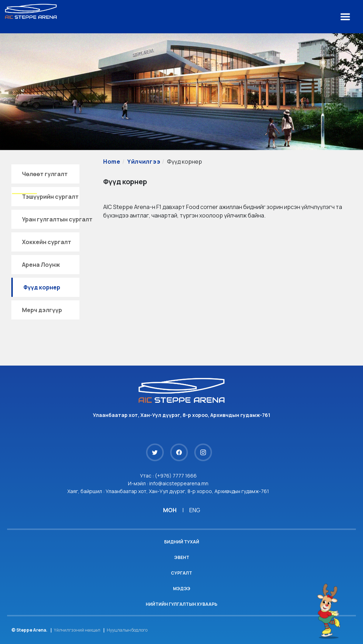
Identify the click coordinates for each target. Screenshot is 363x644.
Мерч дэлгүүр (42, 310)
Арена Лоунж (41, 265)
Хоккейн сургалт (47, 242)
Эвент (182, 557)
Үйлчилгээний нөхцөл (77, 630)
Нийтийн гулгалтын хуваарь (181, 604)
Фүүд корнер (42, 287)
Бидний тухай (182, 542)
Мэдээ (182, 589)
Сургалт (181, 573)
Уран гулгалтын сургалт (57, 219)
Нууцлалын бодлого (127, 630)
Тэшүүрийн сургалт (50, 197)
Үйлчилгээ (144, 162)
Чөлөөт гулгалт (45, 174)
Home (112, 162)
